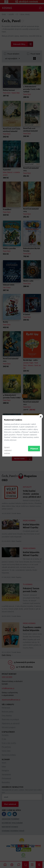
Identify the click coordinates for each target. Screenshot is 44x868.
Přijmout (34, 449)
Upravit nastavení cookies (8, 450)
